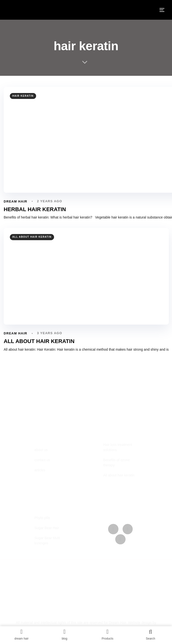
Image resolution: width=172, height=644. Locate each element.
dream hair (15, 201)
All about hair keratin (119, 475)
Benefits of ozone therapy (116, 463)
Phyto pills (42, 518)
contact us (42, 460)
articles (40, 470)
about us (41, 450)
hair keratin (23, 96)
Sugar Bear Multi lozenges (47, 541)
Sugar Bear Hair (47, 528)
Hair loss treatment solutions (118, 447)
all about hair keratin (32, 237)
